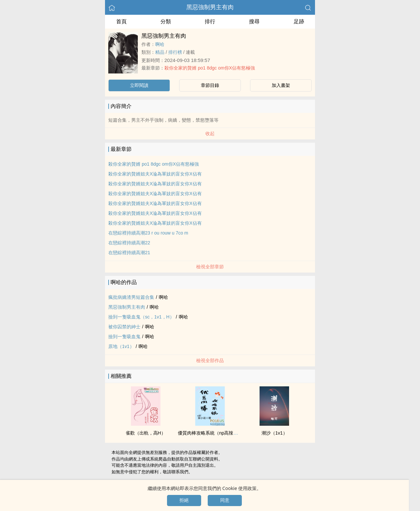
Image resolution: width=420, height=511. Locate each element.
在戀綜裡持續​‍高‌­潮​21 (129, 253)
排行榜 (175, 52)
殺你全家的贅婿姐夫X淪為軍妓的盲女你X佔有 (155, 174)
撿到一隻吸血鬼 (124, 337)
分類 (166, 21)
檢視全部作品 (210, 360)
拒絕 (184, 500)
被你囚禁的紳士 (124, 327)
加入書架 (281, 85)
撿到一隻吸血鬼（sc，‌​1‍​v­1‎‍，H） (141, 317)
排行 (210, 21)
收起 (210, 133)
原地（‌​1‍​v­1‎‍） (121, 346)
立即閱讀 (139, 85)
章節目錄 (210, 85)
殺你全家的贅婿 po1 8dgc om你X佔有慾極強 (210, 68)
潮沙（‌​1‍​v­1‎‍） (274, 433)
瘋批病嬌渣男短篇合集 (131, 297)
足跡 (299, 21)
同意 (225, 500)
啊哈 (160, 44)
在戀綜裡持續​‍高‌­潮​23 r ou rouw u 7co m (148, 233)
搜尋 (254, 21)
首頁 (121, 21)
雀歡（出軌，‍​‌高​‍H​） (146, 433)
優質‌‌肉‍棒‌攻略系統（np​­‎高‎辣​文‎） (210, 433)
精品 (160, 52)
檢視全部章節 (210, 267)
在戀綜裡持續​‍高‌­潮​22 (129, 243)
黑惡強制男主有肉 (210, 7)
